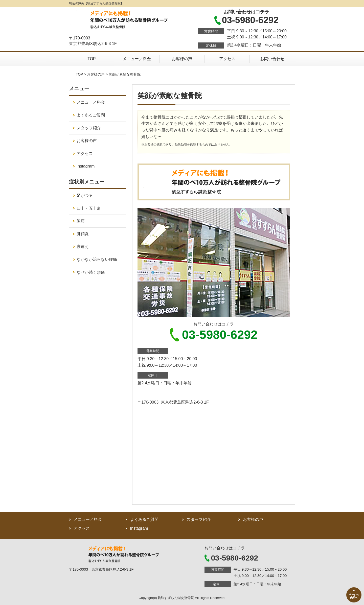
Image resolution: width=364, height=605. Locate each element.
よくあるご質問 (91, 115)
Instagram (86, 166)
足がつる (85, 195)
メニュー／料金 (137, 59)
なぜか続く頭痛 (91, 272)
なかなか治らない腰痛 (97, 259)
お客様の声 (182, 59)
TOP (92, 59)
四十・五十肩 (89, 208)
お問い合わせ (272, 59)
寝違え (83, 247)
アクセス (227, 59)
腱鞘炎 (83, 234)
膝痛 (81, 221)
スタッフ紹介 (89, 128)
